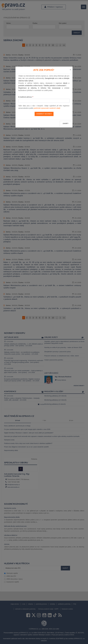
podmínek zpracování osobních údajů (47, 108)
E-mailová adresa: (26, 97)
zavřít (66, 124)
